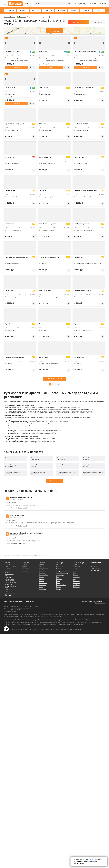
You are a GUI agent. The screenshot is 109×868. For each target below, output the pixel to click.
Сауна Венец (44, 357)
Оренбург (59, 579)
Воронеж (42, 573)
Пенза (58, 581)
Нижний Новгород (62, 573)
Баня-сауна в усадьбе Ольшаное (16, 257)
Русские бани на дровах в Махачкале (39, 473)
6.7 (103, 357)
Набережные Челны (62, 571)
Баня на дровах (10, 190)
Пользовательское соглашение (11, 583)
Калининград (43, 583)
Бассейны (25, 565)
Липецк (58, 565)
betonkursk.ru (95, 568)
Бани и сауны (26, 563)
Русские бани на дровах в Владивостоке (65, 459)
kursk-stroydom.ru (96, 570)
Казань (42, 581)
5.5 (34, 124)
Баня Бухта (43, 52)
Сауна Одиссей (10, 88)
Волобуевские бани (81, 124)
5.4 (69, 124)
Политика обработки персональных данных (9, 573)
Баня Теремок (10, 224)
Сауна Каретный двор (12, 52)
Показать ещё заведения (54, 379)
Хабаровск (76, 581)
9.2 (69, 52)
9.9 (103, 52)
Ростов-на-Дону (61, 585)
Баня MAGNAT (44, 88)
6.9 (103, 157)
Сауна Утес (78, 324)
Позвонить (16, 67)
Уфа (74, 579)
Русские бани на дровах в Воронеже (91, 459)
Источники (25, 571)
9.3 (34, 88)
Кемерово (43, 585)
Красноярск (60, 563)
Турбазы (25, 567)
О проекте (8, 563)
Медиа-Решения (100, 603)
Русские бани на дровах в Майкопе (13, 473)
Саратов (76, 565)
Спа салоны (26, 569)
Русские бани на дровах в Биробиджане (39, 459)
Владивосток (43, 569)
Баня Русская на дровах (47, 224)
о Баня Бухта (21, 515)
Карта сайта (8, 590)
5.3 (103, 124)
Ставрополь (77, 567)
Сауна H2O (43, 124)
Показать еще (55, 481)
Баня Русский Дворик (81, 224)
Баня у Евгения (79, 157)
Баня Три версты (45, 290)
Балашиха (42, 565)
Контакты (8, 569)
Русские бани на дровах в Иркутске (91, 466)
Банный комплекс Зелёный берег (85, 190)
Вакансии (8, 565)
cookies (92, 860)
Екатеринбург (44, 575)
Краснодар (43, 589)
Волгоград (43, 571)
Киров (41, 587)
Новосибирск (60, 575)
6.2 (69, 157)
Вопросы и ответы (10, 567)
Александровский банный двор (50, 257)
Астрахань (43, 563)
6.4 (34, 257)
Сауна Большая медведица (14, 124)
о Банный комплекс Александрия (31, 533)
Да (20, 508)
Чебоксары (76, 583)
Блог (6, 592)
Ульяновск (76, 577)
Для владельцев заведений (10, 595)
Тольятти (76, 569)
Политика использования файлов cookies (9, 579)
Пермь (58, 583)
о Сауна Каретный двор (26, 497)
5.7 (103, 88)
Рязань (58, 587)
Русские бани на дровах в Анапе (15, 458)
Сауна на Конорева (46, 324)
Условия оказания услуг (10, 587)
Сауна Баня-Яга (79, 357)
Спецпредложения (78, 22)
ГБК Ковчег (43, 190)
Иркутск (42, 579)
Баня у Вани (9, 290)
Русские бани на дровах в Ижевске (67, 465)
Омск (58, 577)
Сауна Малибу (10, 157)
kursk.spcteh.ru (95, 566)
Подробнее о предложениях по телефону (20, 61)
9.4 (34, 52)
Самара (58, 589)
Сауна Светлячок (45, 157)
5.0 (34, 157)
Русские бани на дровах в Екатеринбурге (13, 466)
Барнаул (42, 567)
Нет (25, 508)
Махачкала (60, 567)
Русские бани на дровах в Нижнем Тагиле (93, 473)
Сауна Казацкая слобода (82, 290)
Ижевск (42, 577)
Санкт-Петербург (78, 563)
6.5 (69, 324)
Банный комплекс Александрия (85, 52)
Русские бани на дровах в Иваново (39, 466)
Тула (74, 573)
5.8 (69, 88)
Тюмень (75, 575)
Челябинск (76, 585)
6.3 (103, 224)
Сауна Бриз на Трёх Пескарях (84, 88)
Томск (75, 571)
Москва (59, 569)
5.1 (34, 191)
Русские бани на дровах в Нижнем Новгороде (67, 473)
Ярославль (76, 587)
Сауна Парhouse (10, 324)
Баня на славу (78, 257)
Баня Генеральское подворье (15, 357)
